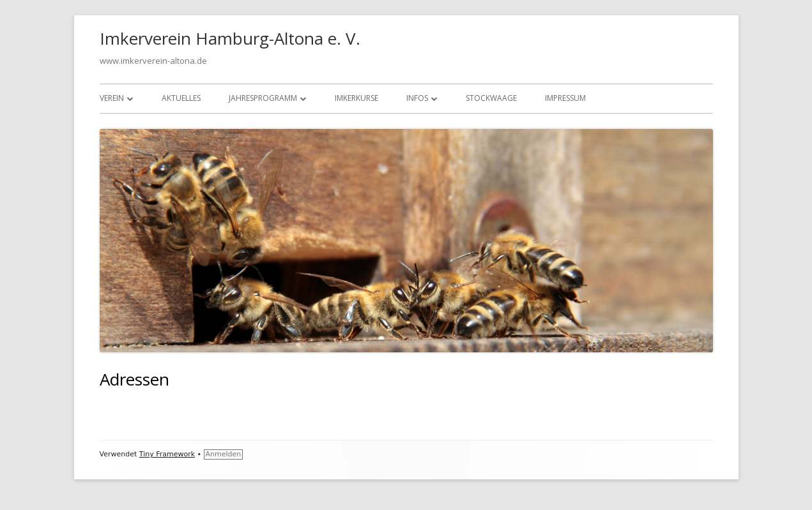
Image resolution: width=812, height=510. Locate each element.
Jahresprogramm (263, 98)
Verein (112, 98)
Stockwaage (491, 98)
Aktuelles (181, 98)
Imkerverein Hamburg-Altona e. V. (230, 38)
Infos (417, 98)
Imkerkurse (356, 98)
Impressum (565, 98)
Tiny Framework (167, 454)
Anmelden (224, 454)
